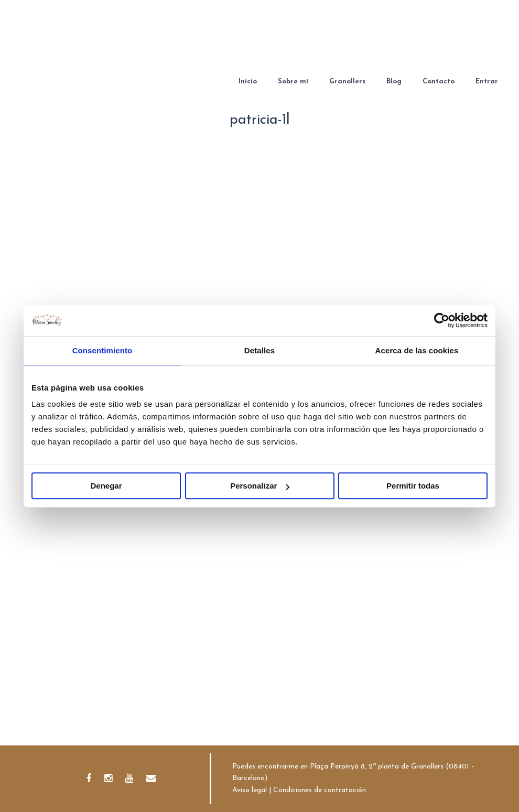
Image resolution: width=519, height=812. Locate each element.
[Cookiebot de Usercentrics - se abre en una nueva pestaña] (442, 320)
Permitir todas (413, 486)
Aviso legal (250, 790)
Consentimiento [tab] (102, 350)
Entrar (487, 82)
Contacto (439, 82)
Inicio (248, 82)
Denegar (106, 486)
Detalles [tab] (259, 350)
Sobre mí (293, 82)
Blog (394, 82)
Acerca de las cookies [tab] (417, 350)
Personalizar (260, 486)
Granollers (347, 82)
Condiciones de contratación (320, 790)
